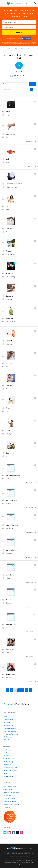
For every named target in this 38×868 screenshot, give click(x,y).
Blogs (5, 774)
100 (9, 49)
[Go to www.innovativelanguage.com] (19, 848)
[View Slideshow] (19, 65)
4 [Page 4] (23, 690)
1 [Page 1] (11, 690)
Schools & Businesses (10, 771)
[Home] (17, 5)
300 (22, 49)
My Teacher (7, 737)
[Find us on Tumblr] (17, 832)
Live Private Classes (10, 728)
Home (5, 716)
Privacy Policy (29, 42)
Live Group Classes (10, 731)
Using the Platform (9, 798)
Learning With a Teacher (11, 804)
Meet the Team (8, 756)
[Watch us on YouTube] (9, 832)
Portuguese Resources (11, 734)
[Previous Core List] (3, 49)
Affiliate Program (9, 776)
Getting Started (8, 789)
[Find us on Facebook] (13, 832)
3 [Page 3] (19, 690)
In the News (7, 765)
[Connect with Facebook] (27, 39)
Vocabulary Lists (9, 725)
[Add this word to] (35, 102)
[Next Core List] (35, 49)
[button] (35, 3)
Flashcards (7, 722)
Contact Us (7, 807)
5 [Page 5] (26, 690)
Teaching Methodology (11, 801)
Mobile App (7, 740)
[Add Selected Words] (19, 76)
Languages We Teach (10, 768)
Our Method (7, 750)
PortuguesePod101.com (26, 854)
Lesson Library (8, 719)
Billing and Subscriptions (11, 792)
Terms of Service (28, 862)
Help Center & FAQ (10, 786)
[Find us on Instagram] (21, 832)
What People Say (9, 759)
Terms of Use (23, 42)
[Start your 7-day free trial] (10, 817)
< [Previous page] (8, 690)
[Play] (3, 112)
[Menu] (3, 3)
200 (16, 49)
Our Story (6, 753)
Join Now (19, 33)
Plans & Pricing (8, 762)
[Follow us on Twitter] (5, 832)
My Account (7, 795)
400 (29, 49)
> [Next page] (30, 690)
